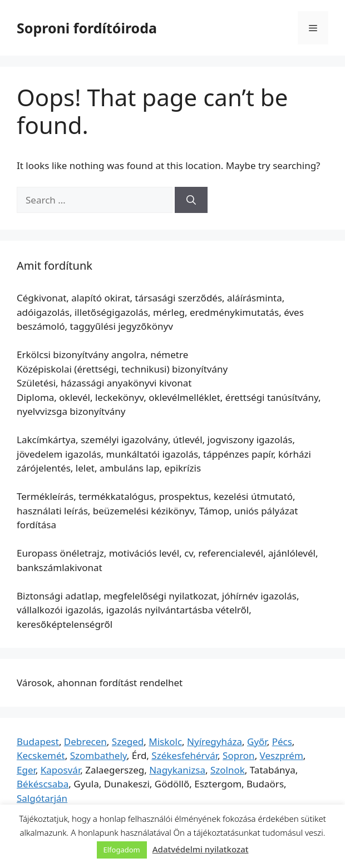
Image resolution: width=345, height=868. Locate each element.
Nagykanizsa (177, 770)
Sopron (239, 755)
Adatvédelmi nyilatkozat (201, 849)
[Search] (191, 200)
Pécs (282, 741)
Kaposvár (60, 770)
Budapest (38, 741)
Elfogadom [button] (122, 850)
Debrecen (85, 741)
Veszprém (282, 755)
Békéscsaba (43, 784)
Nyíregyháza (215, 741)
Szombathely (98, 755)
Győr (257, 741)
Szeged (128, 741)
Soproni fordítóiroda (87, 28)
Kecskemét (41, 755)
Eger (26, 770)
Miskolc (165, 741)
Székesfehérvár (184, 755)
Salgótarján (42, 798)
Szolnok (228, 770)
